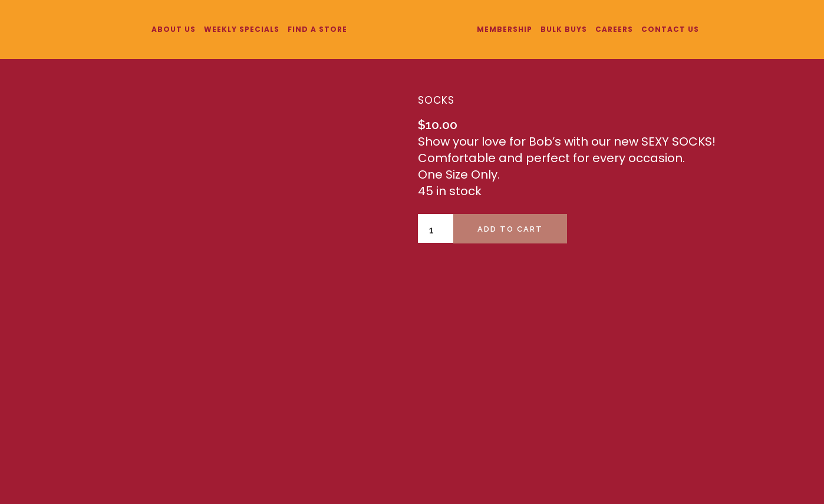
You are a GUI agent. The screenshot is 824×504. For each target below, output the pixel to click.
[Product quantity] (436, 230)
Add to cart (510, 229)
